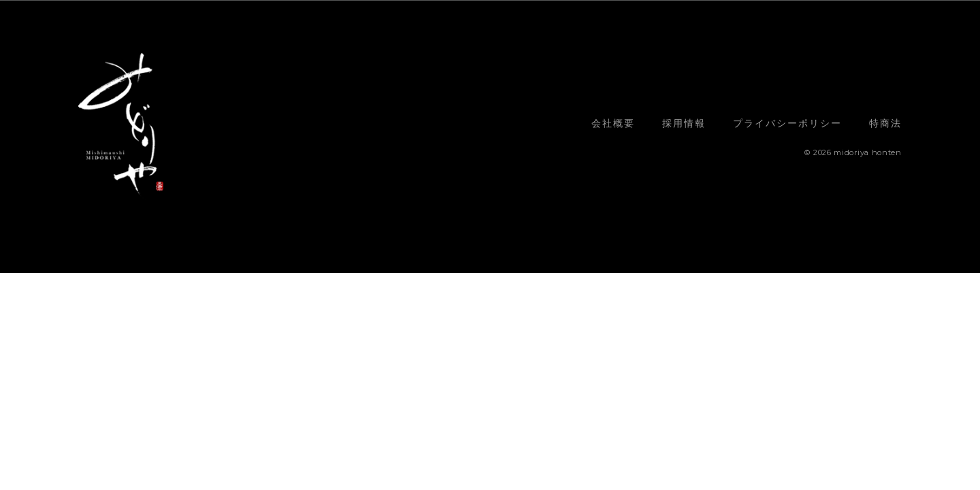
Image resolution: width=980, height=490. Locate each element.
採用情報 (684, 123)
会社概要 (613, 123)
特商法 (885, 123)
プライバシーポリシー (787, 123)
